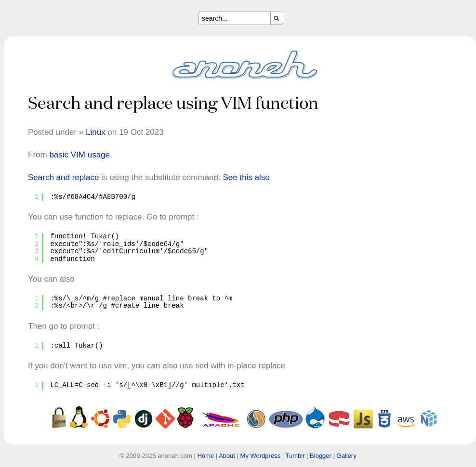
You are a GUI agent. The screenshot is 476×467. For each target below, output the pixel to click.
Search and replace (63, 177)
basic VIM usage (79, 155)
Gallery (347, 456)
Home (205, 456)
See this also (246, 177)
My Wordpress (261, 456)
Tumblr (295, 456)
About (227, 456)
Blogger (321, 456)
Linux (96, 132)
